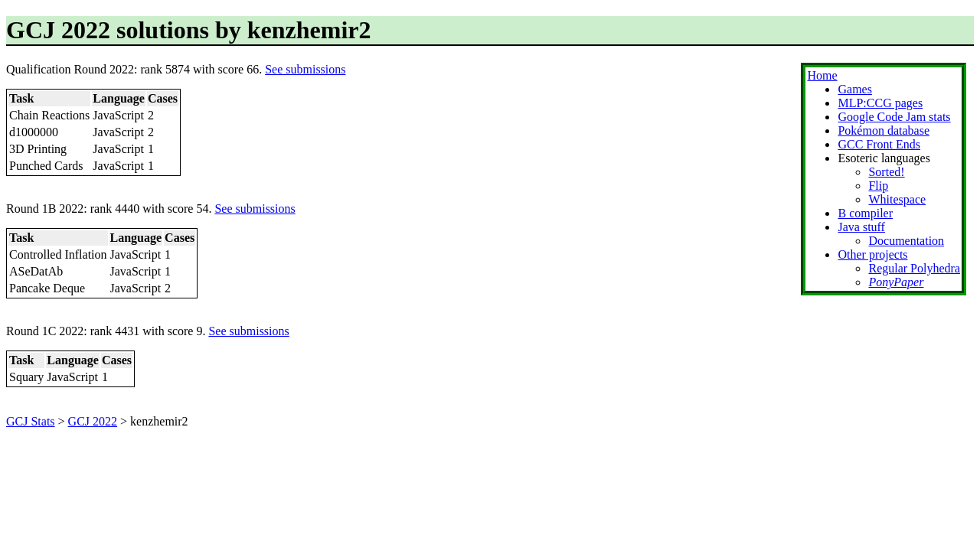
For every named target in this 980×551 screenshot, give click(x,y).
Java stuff (861, 227)
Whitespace (897, 199)
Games (854, 89)
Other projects (872, 254)
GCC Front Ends (879, 144)
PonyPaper (896, 282)
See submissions (305, 69)
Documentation (906, 241)
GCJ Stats (31, 421)
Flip (878, 186)
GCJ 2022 (93, 421)
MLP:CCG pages (880, 103)
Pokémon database (884, 130)
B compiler (865, 213)
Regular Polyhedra (914, 268)
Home (822, 75)
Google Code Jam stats (894, 117)
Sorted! (886, 172)
